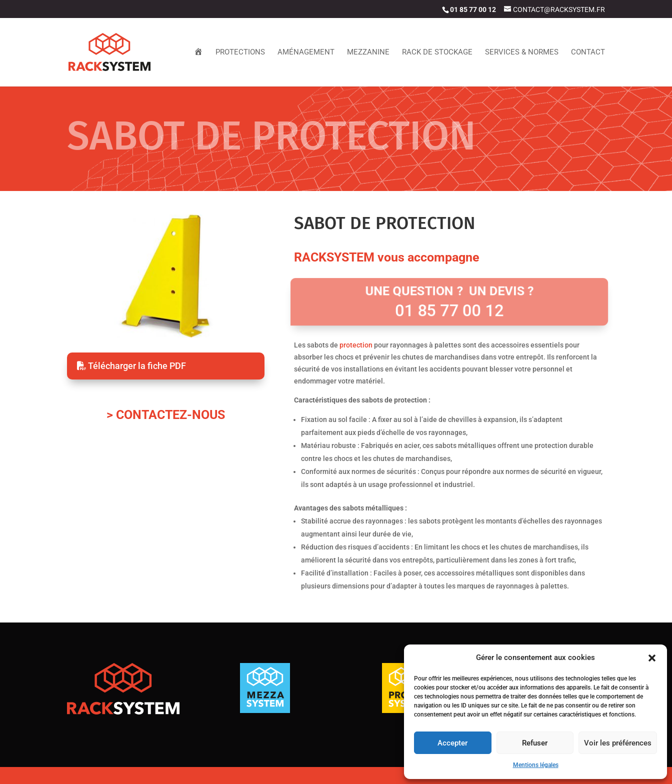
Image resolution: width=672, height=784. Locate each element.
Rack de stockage (437, 52)
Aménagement (306, 52)
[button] (652, 658)
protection (356, 345)
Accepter (452, 743)
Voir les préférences (618, 743)
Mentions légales (536, 765)
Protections (240, 52)
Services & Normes (522, 52)
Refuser (535, 743)
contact (588, 52)
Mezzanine (368, 52)
